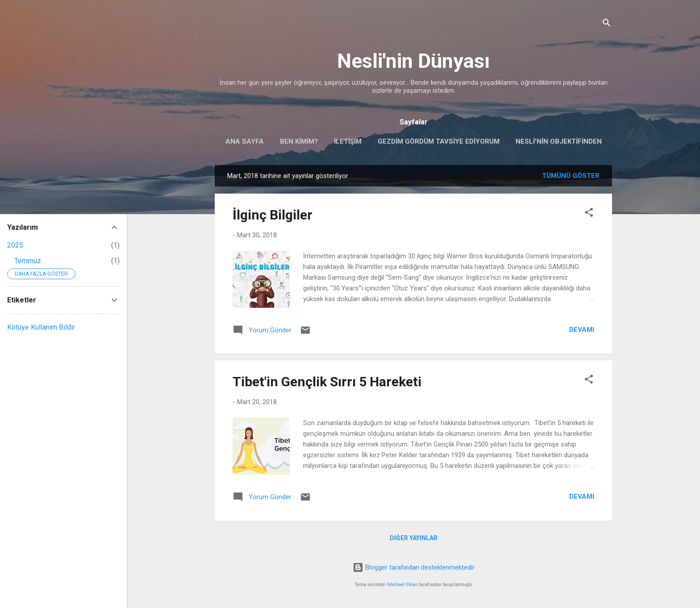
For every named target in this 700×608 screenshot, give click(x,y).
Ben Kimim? (299, 141)
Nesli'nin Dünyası (413, 61)
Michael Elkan (403, 585)
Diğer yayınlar (414, 538)
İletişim (348, 141)
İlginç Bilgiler (273, 215)
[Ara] (607, 24)
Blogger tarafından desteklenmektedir (414, 567)
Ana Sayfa (245, 141)
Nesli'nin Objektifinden (559, 141)
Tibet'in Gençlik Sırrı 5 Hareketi (327, 382)
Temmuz (28, 261)
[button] (589, 214)
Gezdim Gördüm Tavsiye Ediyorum (439, 141)
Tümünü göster (571, 176)
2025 (15, 245)
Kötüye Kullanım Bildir (41, 327)
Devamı (582, 330)
